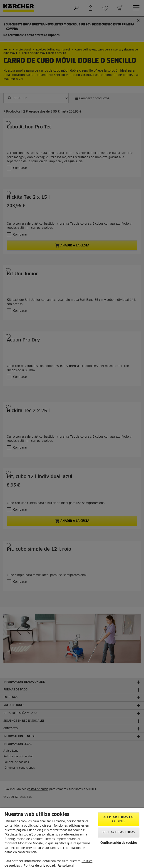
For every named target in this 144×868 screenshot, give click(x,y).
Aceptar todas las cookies (119, 819)
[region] (72, 838)
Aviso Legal (66, 866)
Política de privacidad (39, 866)
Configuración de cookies (119, 843)
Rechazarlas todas (119, 832)
